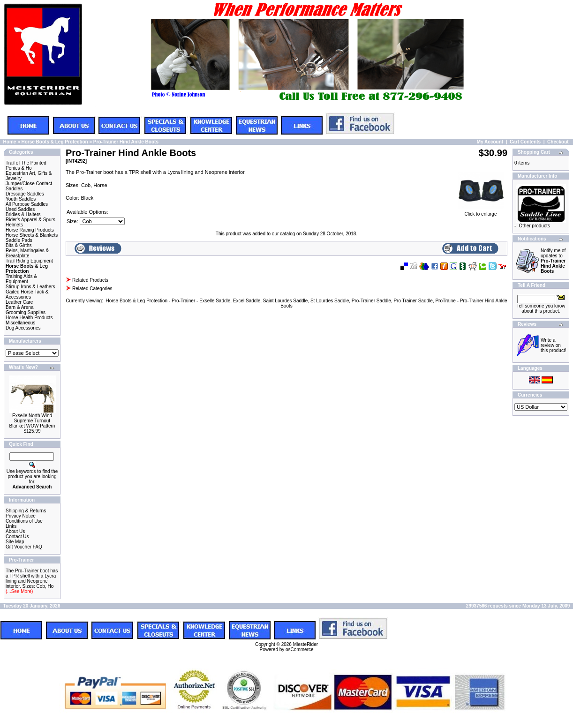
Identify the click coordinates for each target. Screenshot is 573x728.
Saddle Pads (19, 240)
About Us (15, 531)
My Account (490, 142)
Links (11, 526)
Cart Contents (525, 142)
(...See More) (19, 591)
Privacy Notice (21, 516)
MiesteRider (305, 644)
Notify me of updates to (553, 261)
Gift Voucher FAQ (24, 547)
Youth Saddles (21, 199)
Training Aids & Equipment (21, 279)
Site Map (15, 542)
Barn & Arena (19, 307)
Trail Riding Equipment (29, 261)
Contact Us (17, 537)
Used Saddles (20, 209)
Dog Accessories (23, 328)
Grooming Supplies (26, 312)
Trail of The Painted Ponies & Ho (26, 165)
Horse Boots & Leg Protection (54, 142)
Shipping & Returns (26, 511)
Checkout (558, 142)
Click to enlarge (481, 212)
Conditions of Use (24, 521)
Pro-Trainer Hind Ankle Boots (126, 142)
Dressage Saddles (25, 194)
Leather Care (19, 302)
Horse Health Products (29, 318)
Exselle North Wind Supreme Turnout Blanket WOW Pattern (32, 421)
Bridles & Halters (23, 214)
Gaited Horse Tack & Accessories (27, 294)
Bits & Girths (19, 245)
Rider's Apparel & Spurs (30, 220)
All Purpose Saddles (27, 204)
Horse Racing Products (30, 230)
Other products (535, 226)
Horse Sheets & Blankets (32, 235)
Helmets (14, 225)
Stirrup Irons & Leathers (30, 287)
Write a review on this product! (553, 345)
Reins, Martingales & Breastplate (27, 253)
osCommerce (299, 649)
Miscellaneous (20, 323)
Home (10, 142)
